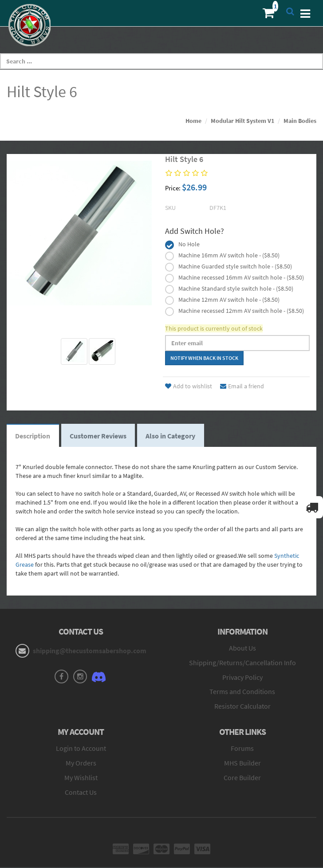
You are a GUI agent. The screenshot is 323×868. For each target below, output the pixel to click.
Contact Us (81, 793)
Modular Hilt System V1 (242, 121)
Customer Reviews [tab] (99, 436)
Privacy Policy (242, 678)
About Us (242, 648)
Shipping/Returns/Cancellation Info (242, 663)
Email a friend (242, 386)
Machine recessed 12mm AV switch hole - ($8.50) (241, 311)
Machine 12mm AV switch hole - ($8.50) (229, 300)
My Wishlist (81, 778)
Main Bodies (300, 121)
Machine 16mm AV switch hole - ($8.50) (229, 255)
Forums (242, 749)
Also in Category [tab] (172, 436)
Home (193, 121)
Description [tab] (33, 436)
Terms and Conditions (242, 692)
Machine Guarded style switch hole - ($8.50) (235, 266)
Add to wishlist (189, 386)
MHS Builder (242, 763)
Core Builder (242, 778)
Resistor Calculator (242, 707)
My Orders (81, 763)
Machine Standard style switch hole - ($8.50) (236, 288)
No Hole (189, 244)
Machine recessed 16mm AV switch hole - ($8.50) (241, 277)
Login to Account (81, 749)
